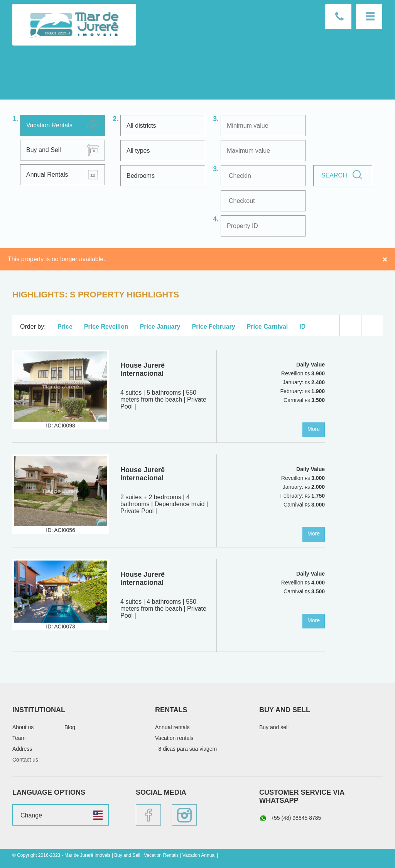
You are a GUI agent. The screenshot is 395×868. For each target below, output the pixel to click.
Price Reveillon (106, 327)
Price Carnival (268, 327)
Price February (214, 327)
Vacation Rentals (49, 125)
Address (22, 749)
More (314, 429)
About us (23, 727)
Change (31, 815)
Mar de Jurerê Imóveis (74, 25)
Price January (160, 327)
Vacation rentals (174, 738)
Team (19, 738)
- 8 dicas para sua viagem (186, 749)
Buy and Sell (44, 150)
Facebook (148, 815)
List (350, 326)
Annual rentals (172, 727)
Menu (369, 17)
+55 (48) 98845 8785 (290, 818)
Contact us (338, 17)
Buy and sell (274, 727)
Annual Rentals (47, 175)
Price (65, 327)
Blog (70, 727)
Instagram (184, 815)
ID (302, 327)
